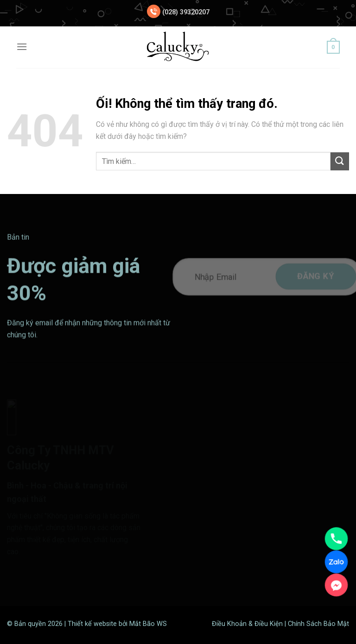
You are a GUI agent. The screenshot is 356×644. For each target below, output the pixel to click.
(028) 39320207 (186, 12)
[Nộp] (340, 161)
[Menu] (22, 47)
